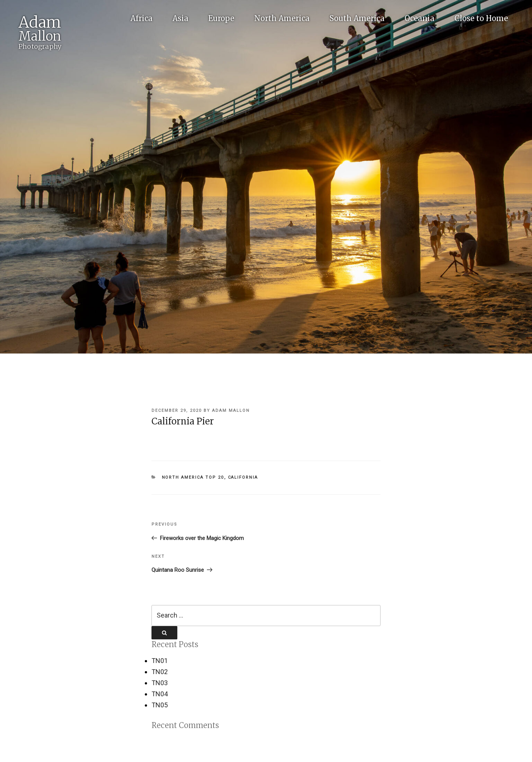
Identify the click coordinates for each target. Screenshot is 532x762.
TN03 (160, 683)
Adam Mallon (231, 411)
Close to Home (481, 18)
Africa (141, 18)
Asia (180, 18)
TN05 (160, 705)
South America (357, 18)
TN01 (160, 661)
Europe (221, 18)
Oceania (420, 18)
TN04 (160, 694)
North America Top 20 (193, 477)
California (243, 477)
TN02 (160, 672)
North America (282, 18)
